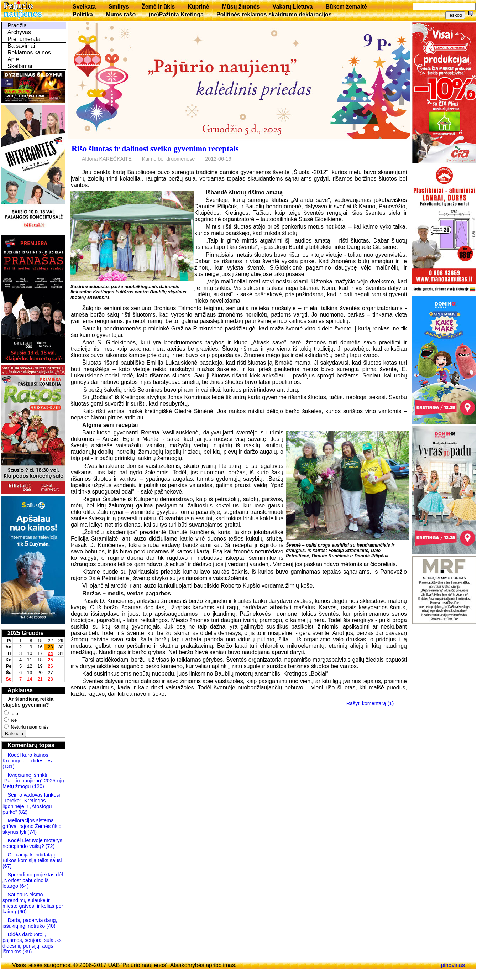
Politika (83, 14)
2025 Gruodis (25, 633)
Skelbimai (20, 66)
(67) (7, 866)
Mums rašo (121, 14)
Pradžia (17, 25)
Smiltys (119, 7)
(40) (50, 926)
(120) (38, 786)
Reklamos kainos (29, 53)
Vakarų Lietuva (292, 7)
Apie (13, 59)
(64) (23, 886)
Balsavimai (21, 46)
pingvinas (453, 965)
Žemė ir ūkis (158, 7)
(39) (27, 952)
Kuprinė (198, 7)
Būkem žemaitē (346, 7)
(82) (23, 812)
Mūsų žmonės (241, 7)
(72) (49, 846)
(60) (21, 912)
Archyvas (19, 32)
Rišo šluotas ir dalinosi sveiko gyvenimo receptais (155, 149)
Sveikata (84, 7)
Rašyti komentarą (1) (370, 703)
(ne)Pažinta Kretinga (176, 14)
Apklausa (20, 690)
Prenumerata (24, 39)
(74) (31, 832)
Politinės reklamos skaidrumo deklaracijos (274, 14)
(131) (9, 766)
